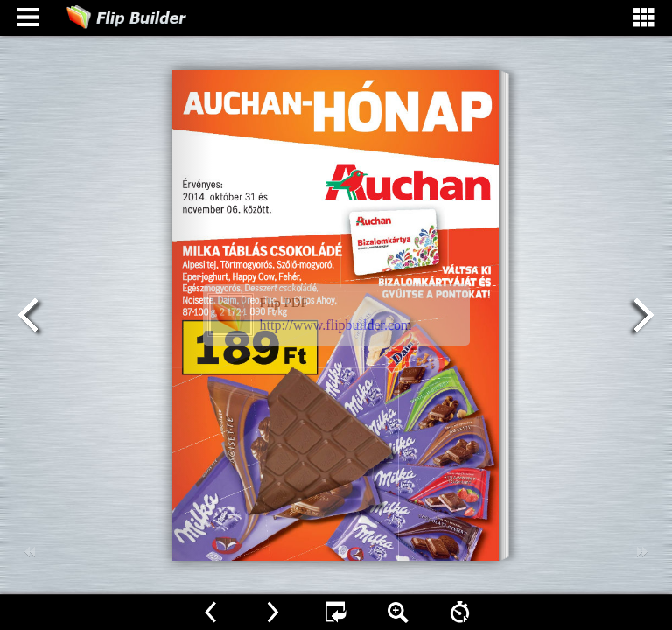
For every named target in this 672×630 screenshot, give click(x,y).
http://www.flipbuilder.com (336, 325)
